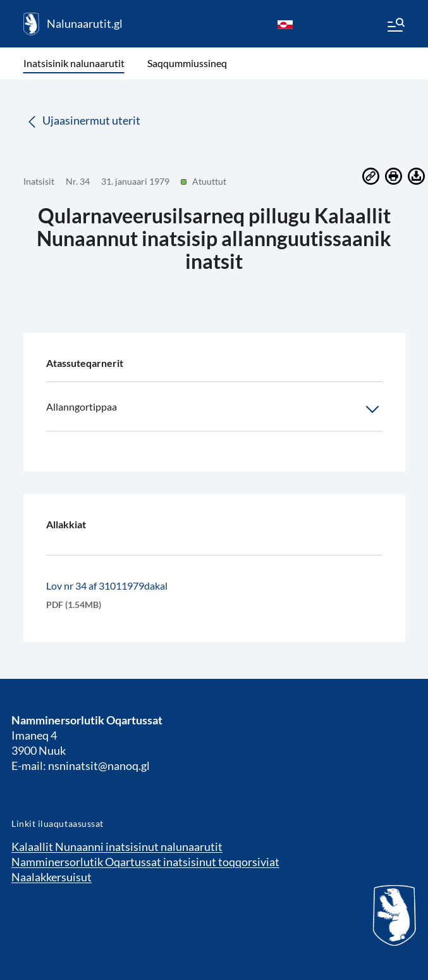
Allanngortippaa (214, 409)
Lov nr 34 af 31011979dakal (107, 586)
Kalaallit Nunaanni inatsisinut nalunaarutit (117, 847)
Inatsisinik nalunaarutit (74, 63)
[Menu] (395, 27)
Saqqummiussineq (187, 63)
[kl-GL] (285, 24)
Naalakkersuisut (52, 877)
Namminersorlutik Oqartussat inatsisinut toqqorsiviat (145, 862)
